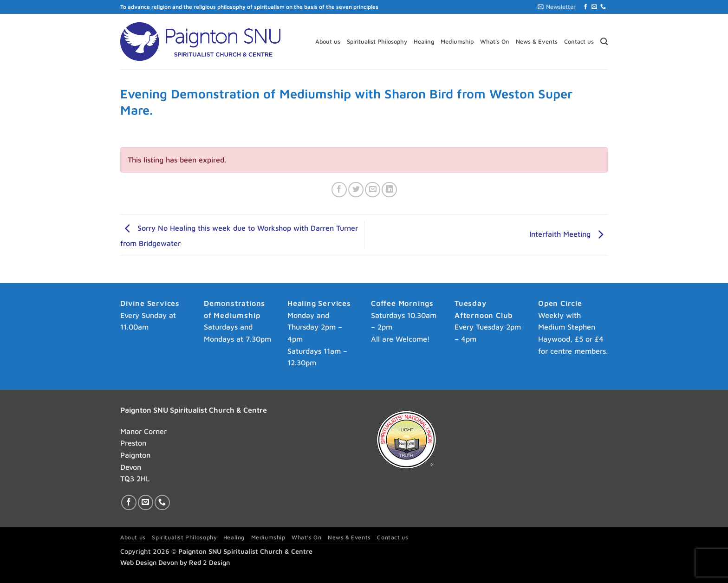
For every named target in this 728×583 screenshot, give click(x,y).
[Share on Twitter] (356, 190)
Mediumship (457, 42)
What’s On (495, 42)
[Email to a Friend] (373, 190)
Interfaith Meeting (569, 234)
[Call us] (603, 7)
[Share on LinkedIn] (389, 190)
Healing (424, 42)
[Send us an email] (594, 7)
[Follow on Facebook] (585, 7)
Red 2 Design (209, 562)
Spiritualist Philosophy (377, 42)
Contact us (579, 42)
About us (328, 42)
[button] (557, 7)
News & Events (537, 42)
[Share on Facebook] (339, 190)
